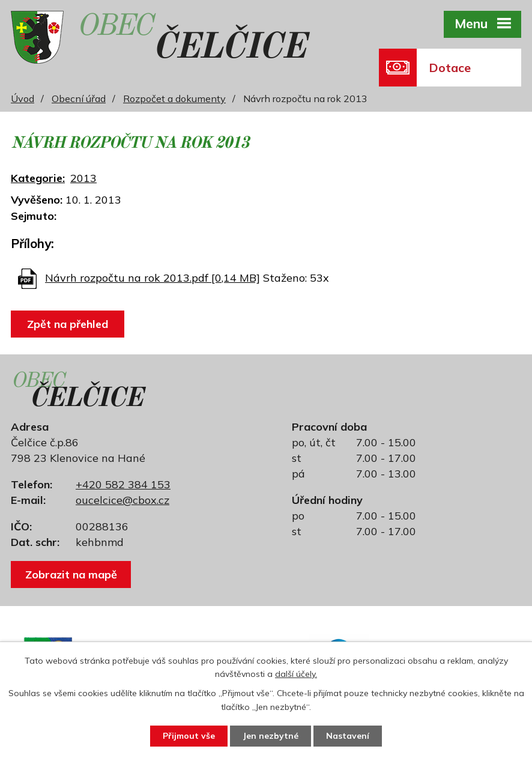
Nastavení (348, 736)
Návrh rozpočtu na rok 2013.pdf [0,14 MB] (153, 278)
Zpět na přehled (68, 324)
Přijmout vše (189, 736)
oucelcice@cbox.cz (122, 500)
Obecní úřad (79, 99)
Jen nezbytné (271, 736)
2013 (83, 178)
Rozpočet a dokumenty (174, 99)
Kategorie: (38, 178)
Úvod (23, 99)
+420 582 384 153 (123, 484)
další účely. (296, 675)
